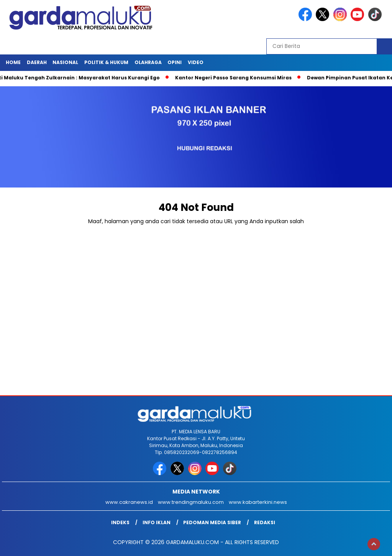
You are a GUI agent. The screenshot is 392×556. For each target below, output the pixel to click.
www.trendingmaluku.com (191, 502)
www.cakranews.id (129, 502)
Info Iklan (157, 522)
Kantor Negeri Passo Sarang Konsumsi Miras (236, 78)
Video (196, 62)
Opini (175, 62)
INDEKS (120, 522)
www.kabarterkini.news (258, 502)
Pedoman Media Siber (212, 522)
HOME (13, 62)
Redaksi (265, 522)
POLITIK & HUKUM (106, 62)
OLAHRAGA (148, 62)
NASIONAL (65, 62)
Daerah (37, 62)
